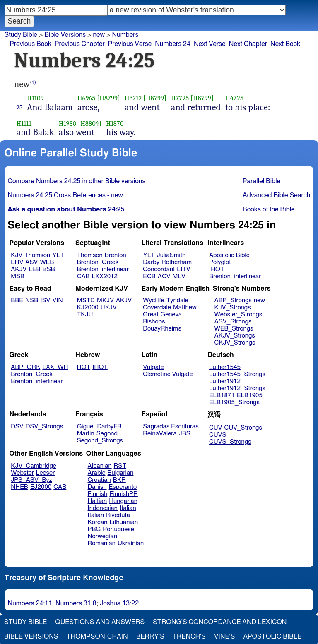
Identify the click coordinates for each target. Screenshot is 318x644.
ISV (45, 300)
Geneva (171, 315)
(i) (33, 82)
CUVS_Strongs (230, 442)
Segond (107, 434)
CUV (216, 428)
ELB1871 (222, 395)
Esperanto (123, 487)
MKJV (105, 300)
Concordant (159, 269)
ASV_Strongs (233, 322)
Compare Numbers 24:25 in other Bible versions (77, 181)
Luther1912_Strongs (237, 388)
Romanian (102, 543)
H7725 (180, 98)
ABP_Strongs (233, 300)
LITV (183, 269)
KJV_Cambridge (34, 466)
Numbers (125, 35)
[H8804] (90, 123)
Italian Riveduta (109, 515)
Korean (98, 522)
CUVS (218, 435)
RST (120, 466)
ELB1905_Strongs (234, 402)
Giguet (86, 426)
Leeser (45, 473)
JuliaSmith (171, 255)
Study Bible (21, 35)
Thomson (37, 255)
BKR (119, 480)
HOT (84, 367)
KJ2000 (88, 307)
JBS (185, 434)
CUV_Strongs (243, 428)
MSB (18, 276)
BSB (49, 269)
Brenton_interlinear (103, 269)
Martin (86, 434)
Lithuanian (124, 522)
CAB (83, 276)
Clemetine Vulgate (168, 374)
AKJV (19, 269)
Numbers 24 (173, 44)
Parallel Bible (261, 181)
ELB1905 (250, 395)
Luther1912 (225, 381)
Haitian (98, 501)
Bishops (154, 322)
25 (20, 107)
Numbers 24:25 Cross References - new (65, 195)
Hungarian (123, 501)
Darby (151, 262)
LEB (34, 269)
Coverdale (157, 307)
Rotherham (177, 262)
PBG (94, 529)
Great (151, 315)
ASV (31, 262)
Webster (22, 473)
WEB (47, 262)
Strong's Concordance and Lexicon (220, 622)
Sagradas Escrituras (171, 426)
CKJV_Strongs (235, 343)
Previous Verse (130, 44)
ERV (17, 262)
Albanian (100, 466)
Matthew (185, 307)
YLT (58, 255)
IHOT (217, 269)
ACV (164, 276)
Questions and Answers (100, 622)
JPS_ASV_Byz (31, 480)
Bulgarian (120, 473)
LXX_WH (55, 367)
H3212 (133, 98)
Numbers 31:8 (76, 603)
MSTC (86, 300)
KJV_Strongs (233, 307)
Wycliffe (153, 300)
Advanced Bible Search (276, 195)
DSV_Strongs (45, 426)
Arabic (97, 473)
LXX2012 (105, 276)
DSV (17, 426)
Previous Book (30, 44)
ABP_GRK (25, 367)
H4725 (234, 98)
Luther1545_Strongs (237, 374)
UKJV (109, 307)
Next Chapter (248, 44)
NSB (32, 300)
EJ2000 (41, 487)
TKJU (85, 315)
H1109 (35, 98)
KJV (17, 255)
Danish (97, 487)
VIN (57, 300)
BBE (17, 300)
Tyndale (177, 300)
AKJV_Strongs (235, 336)
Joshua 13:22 (119, 603)
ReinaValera (160, 434)
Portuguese (118, 529)
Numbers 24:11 (30, 603)
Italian (128, 508)
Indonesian (103, 508)
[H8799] (108, 98)
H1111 (24, 123)
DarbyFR (110, 426)
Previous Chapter (80, 44)
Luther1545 (225, 367)
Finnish (98, 494)
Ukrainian (131, 543)
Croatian (99, 480)
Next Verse (210, 44)
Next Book (285, 44)
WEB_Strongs (234, 329)
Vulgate (153, 367)
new (259, 300)
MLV (179, 276)
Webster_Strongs (238, 315)
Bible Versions (65, 35)
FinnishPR (124, 494)
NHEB (19, 487)
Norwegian (102, 536)
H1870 (115, 123)
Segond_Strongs (100, 441)
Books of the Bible (269, 209)
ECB (149, 276)
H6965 (87, 98)
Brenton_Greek (98, 262)
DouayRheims (162, 329)
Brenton (116, 255)
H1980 (68, 123)
